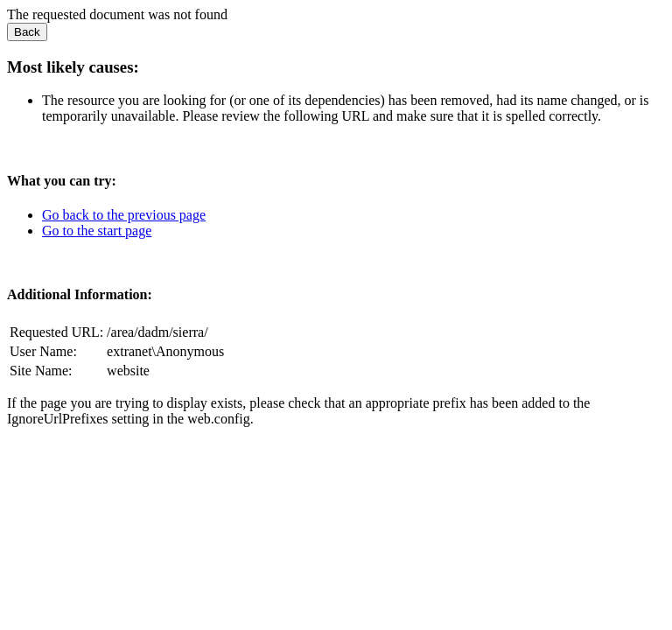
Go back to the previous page (124, 215)
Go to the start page (97, 231)
